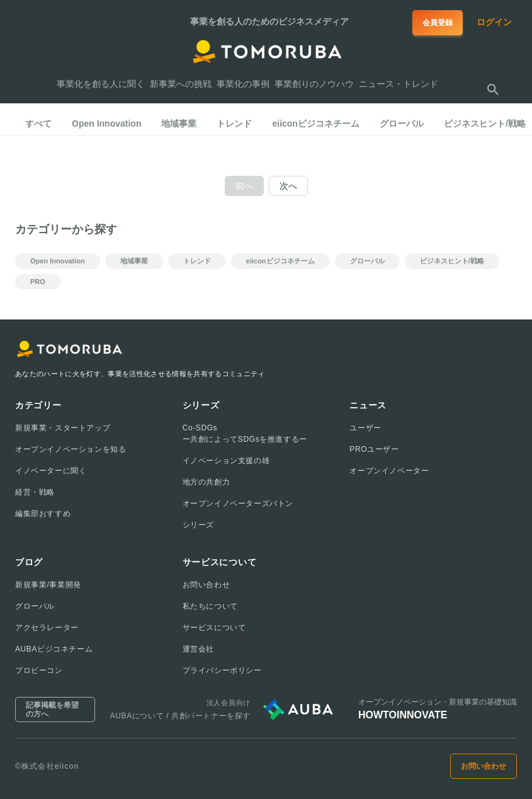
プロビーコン (39, 670)
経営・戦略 (35, 492)
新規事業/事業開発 (48, 585)
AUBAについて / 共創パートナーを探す (180, 716)
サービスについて (214, 628)
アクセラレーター (47, 628)
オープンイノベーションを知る (71, 449)
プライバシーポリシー (222, 670)
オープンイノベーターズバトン (238, 503)
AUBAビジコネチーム (54, 649)
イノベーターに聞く (51, 471)
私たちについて (210, 606)
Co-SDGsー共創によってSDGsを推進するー (245, 434)
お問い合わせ (207, 585)
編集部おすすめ (43, 514)
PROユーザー (374, 449)
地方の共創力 (207, 482)
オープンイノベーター (389, 471)
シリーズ (198, 525)
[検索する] (493, 89)
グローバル (35, 606)
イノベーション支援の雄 (226, 461)
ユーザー (365, 428)
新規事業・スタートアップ (63, 428)
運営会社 (198, 649)
